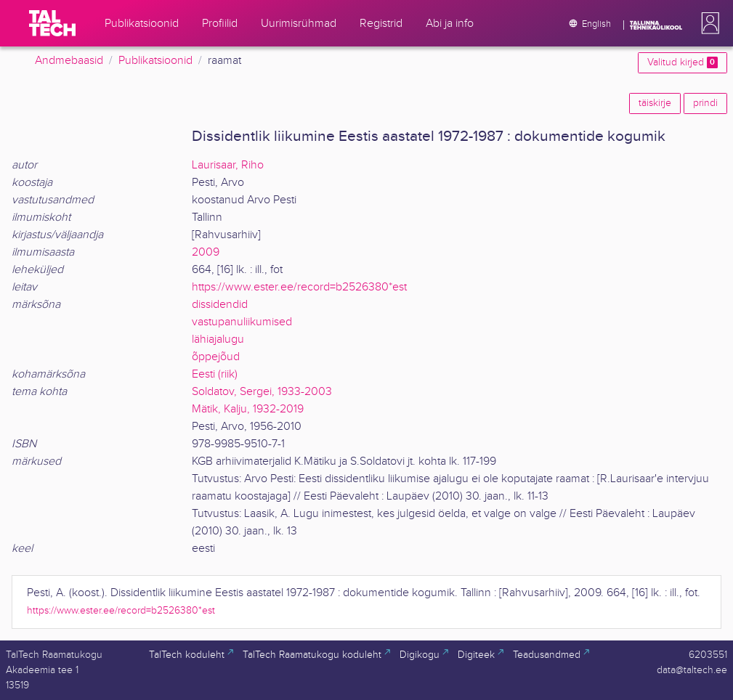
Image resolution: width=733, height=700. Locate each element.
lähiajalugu (218, 339)
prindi (705, 103)
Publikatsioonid (155, 61)
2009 (206, 252)
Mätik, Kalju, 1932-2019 (248, 409)
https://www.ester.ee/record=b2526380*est (299, 287)
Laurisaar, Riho (228, 165)
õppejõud (216, 357)
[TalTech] (52, 23)
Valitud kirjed (683, 62)
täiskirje (655, 103)
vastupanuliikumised (242, 322)
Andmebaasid (69, 61)
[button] (708, 23)
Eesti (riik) (215, 374)
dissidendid (220, 305)
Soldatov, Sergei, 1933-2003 (262, 392)
